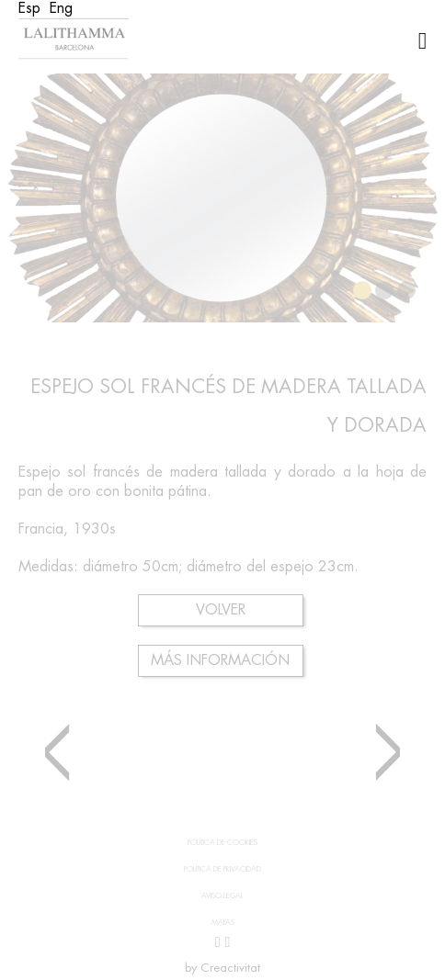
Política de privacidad (222, 869)
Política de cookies (222, 842)
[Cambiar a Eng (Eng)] (61, 8)
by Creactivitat (222, 968)
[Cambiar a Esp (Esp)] (29, 8)
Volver (221, 610)
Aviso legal (222, 896)
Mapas (223, 922)
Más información (220, 660)
